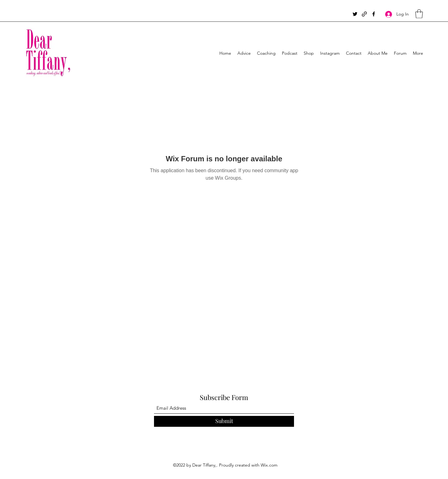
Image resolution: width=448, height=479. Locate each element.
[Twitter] (355, 14)
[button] (419, 14)
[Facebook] (374, 14)
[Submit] (224, 421)
